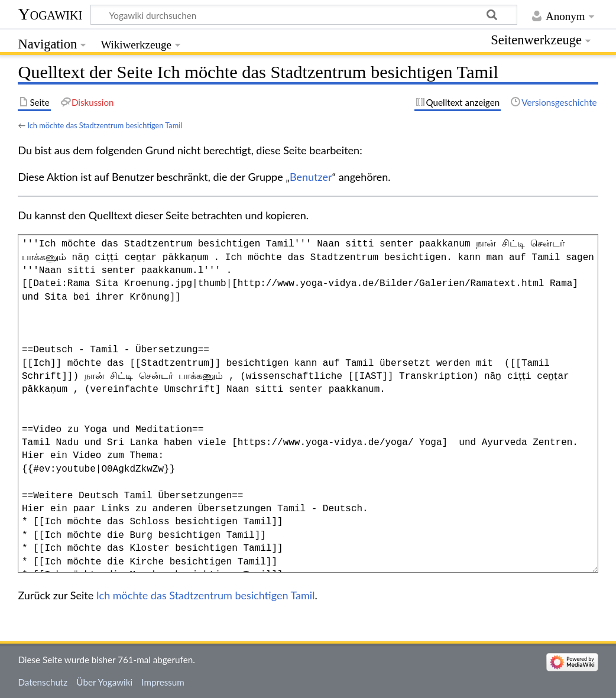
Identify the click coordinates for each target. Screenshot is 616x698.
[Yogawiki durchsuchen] (304, 15)
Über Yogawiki (104, 682)
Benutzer (311, 177)
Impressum (163, 682)
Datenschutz (43, 682)
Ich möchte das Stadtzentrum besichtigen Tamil (105, 125)
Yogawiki (50, 14)
